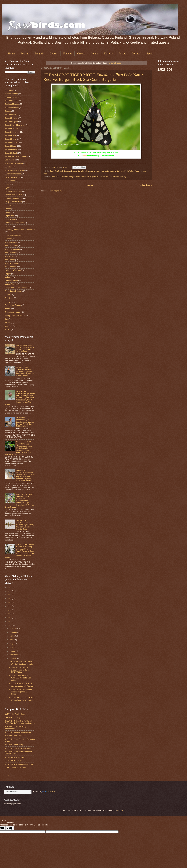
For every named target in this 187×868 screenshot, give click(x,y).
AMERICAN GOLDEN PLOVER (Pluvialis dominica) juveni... (22, 663)
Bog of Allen (10, 160)
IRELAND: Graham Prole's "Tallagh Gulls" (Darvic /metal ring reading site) (20, 722)
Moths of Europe (11, 281)
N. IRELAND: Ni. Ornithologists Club (19, 764)
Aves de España (11, 94)
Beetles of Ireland (12, 108)
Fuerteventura (10, 219)
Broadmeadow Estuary (14, 163)
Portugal (137, 53)
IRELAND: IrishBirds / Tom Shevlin (18, 748)
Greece (81, 53)
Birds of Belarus (11, 118)
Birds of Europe (11, 142)
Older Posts (145, 185)
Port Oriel (9, 298)
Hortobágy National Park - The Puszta (20, 230)
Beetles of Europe (12, 104)
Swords (8, 309)
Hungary (8, 239)
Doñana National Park (13, 195)
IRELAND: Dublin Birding (15, 736)
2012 (10, 587)
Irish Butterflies (11, 242)
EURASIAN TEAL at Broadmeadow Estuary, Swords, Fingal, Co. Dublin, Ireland (25, 422)
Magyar (8, 274)
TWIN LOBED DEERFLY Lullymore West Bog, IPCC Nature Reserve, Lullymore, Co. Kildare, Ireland (26, 475)
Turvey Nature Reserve (14, 316)
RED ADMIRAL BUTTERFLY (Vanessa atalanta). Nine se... (22, 685)
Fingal (7, 212)
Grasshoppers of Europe (14, 223)
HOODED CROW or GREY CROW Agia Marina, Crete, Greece (25, 348)
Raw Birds (56, 167)
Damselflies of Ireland (13, 191)
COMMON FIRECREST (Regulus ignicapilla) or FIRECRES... (19, 670)
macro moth (95, 171)
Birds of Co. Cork (12, 128)
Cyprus (54, 53)
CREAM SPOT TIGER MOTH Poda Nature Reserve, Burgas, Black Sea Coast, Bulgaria (94, 77)
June (12, 647)
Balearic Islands (11, 97)
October (13, 659)
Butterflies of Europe (13, 174)
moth (107, 171)
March (12, 636)
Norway (108, 53)
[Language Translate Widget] (18, 792)
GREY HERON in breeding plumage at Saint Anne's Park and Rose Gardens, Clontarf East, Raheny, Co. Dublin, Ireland (20, 551)
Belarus (25, 53)
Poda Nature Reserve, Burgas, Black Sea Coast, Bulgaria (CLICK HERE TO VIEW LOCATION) (89, 177)
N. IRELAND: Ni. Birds (14, 761)
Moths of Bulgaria (116, 171)
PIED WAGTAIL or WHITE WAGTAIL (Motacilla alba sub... (20, 678)
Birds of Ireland (11, 153)
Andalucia (9, 90)
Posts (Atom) (57, 191)
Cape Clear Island (12, 177)
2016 (10, 602)
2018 (10, 610)
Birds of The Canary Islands (16, 156)
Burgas (74, 171)
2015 (10, 599)
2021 (10, 621)
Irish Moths (9, 256)
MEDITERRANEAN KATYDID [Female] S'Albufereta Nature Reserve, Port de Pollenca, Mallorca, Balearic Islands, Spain (19, 448)
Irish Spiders (10, 260)
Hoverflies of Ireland (13, 235)
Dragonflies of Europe (13, 198)
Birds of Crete (10, 135)
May (102, 171)
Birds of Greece (11, 149)
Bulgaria (39, 53)
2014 (10, 595)
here (85, 156)
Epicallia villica (84, 171)
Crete (7, 184)
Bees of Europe (11, 101)
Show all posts (115, 63)
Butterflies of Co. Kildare (14, 170)
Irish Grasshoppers (12, 249)
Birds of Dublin (11, 115)
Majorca (8, 277)
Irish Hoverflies (11, 253)
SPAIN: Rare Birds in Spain (16, 768)
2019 (10, 614)
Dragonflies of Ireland (13, 202)
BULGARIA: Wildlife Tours (15, 714)
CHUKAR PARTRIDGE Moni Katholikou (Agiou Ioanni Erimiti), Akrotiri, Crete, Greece (20, 501)
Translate (49, 792)
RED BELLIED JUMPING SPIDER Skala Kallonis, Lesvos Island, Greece (25, 371)
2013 (10, 591)
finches (8, 322)
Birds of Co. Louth (12, 132)
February (13, 632)
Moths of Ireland (11, 284)
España (8, 209)
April (12, 640)
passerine (9, 326)
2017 (10, 606)
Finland (67, 53)
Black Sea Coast (56, 171)
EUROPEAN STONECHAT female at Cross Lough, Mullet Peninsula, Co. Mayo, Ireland (20, 398)
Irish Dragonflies (11, 246)
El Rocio (8, 205)
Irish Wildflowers (11, 263)
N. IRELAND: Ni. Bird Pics (15, 757)
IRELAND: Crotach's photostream (18, 732)
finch (7, 319)
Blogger (120, 810)
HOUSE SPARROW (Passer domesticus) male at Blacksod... (20, 692)
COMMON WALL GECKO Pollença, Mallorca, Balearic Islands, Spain (25, 525)
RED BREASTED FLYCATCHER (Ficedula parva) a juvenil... (22, 699)
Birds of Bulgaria (11, 122)
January (13, 628)
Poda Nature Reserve (133, 171)
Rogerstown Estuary (13, 305)
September (14, 655)
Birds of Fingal (10, 146)
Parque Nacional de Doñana (16, 288)
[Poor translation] (10, 828)
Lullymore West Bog (13, 270)
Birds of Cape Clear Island (15, 125)
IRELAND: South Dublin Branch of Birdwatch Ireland (18, 753)
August (13, 651)
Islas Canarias (10, 267)
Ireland (95, 53)
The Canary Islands (13, 312)
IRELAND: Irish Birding (14, 745)
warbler (8, 329)
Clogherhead (10, 181)
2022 (10, 625)
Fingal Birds (9, 216)
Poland (122, 53)
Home (11, 53)
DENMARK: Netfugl (13, 717)
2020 (10, 618)
